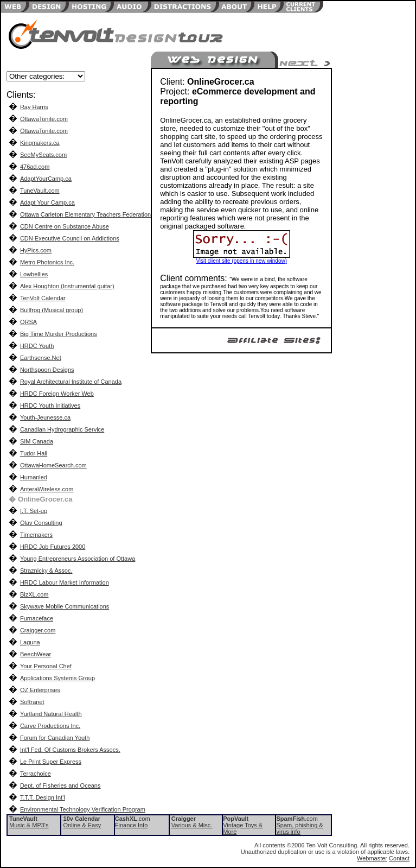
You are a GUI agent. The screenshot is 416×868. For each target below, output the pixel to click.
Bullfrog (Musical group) (52, 310)
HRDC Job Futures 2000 (53, 547)
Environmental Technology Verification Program (83, 809)
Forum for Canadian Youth (55, 738)
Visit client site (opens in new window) (241, 261)
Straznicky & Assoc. (46, 571)
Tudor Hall (34, 453)
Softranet (32, 702)
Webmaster (372, 858)
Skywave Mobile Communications (65, 606)
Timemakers (36, 535)
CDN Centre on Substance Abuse (65, 226)
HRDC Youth (37, 346)
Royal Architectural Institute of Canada (71, 382)
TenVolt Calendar (43, 298)
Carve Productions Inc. (50, 726)
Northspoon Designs (47, 370)
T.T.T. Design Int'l (43, 797)
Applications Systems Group (57, 678)
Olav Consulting (41, 523)
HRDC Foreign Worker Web (57, 394)
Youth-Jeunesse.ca (45, 417)
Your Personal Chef (46, 666)
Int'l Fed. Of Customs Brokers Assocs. (70, 750)
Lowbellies (34, 274)
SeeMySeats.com (43, 155)
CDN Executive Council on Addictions (70, 238)
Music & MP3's (29, 825)
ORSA (28, 322)
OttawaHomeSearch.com (53, 465)
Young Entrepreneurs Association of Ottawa (78, 559)
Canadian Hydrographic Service (62, 429)
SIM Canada (37, 441)
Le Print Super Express (51, 762)
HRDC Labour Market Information (65, 582)
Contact (399, 858)
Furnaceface (37, 618)
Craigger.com (38, 630)
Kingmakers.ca (40, 143)
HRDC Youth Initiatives (50, 406)
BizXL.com (34, 594)
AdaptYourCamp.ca (46, 179)
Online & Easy (82, 825)
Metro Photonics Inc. (47, 262)
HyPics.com (36, 250)
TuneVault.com (40, 191)
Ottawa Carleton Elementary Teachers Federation (85, 214)
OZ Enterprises (40, 690)
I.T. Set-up (34, 511)
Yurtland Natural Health (51, 714)
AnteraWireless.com (47, 489)
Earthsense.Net (41, 358)
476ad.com (35, 167)
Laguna (30, 642)
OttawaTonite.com (44, 119)
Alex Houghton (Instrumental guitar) (67, 286)
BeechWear (36, 654)
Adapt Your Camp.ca (47, 202)
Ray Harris (34, 107)
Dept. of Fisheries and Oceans (60, 785)
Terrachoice (36, 774)
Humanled (34, 477)
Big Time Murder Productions (59, 334)
